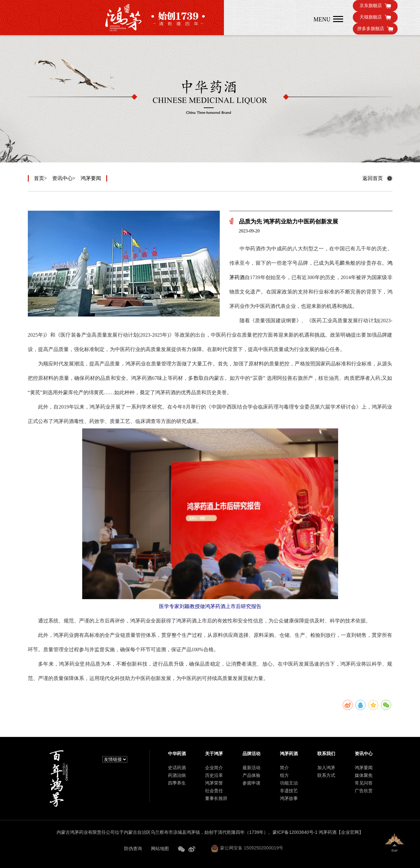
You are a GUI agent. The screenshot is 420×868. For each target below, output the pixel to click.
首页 (39, 178)
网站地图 (160, 848)
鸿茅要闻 (91, 178)
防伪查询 (133, 848)
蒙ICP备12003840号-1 (295, 832)
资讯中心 (62, 178)
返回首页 (373, 178)
